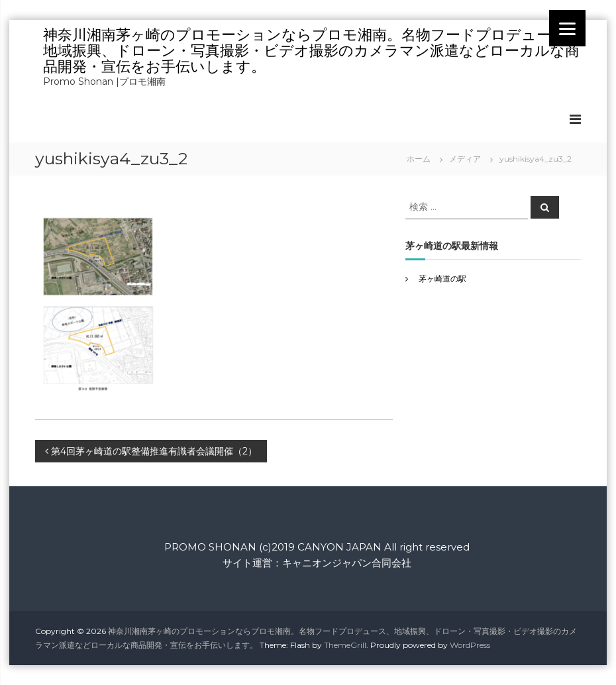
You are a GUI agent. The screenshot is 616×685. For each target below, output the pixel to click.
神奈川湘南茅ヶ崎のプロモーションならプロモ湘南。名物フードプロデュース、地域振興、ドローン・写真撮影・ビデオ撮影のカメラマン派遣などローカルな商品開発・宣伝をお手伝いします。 (312, 51)
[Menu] (567, 28)
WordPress (470, 645)
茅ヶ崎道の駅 (442, 279)
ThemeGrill (345, 645)
